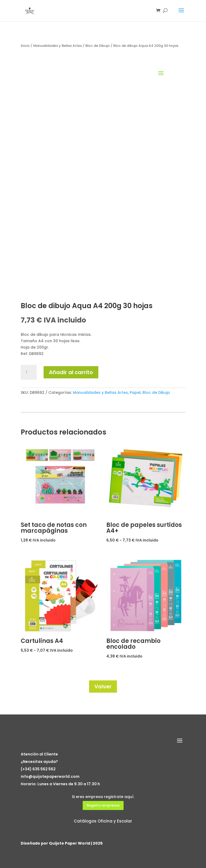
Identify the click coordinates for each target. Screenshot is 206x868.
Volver (103, 687)
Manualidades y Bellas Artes (58, 46)
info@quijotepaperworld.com (50, 776)
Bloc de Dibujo (98, 46)
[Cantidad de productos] (29, 372)
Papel (135, 392)
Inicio (25, 46)
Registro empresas (103, 805)
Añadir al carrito (71, 372)
